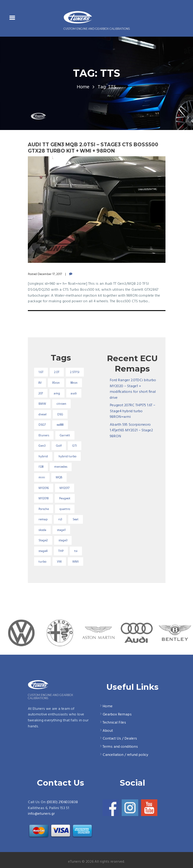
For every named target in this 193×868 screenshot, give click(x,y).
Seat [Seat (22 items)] (76, 519)
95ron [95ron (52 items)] (56, 383)
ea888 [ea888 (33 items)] (60, 425)
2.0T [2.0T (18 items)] (57, 372)
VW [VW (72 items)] (59, 562)
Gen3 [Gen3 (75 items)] (42, 446)
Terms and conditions (120, 747)
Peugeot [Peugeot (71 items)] (65, 498)
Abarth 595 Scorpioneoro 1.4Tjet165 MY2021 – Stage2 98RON (131, 431)
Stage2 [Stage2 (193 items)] (43, 540)
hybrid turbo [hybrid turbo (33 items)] (67, 456)
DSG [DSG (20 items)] (60, 414)
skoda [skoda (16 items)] (42, 530)
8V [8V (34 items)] (40, 383)
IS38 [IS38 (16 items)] (41, 467)
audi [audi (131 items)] (74, 393)
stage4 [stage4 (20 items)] (43, 551)
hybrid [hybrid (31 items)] (43, 456)
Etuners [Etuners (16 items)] (44, 435)
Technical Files (114, 723)
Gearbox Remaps (117, 715)
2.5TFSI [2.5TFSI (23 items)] (75, 372)
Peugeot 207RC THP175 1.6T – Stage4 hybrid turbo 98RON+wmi (132, 411)
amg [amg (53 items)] (57, 393)
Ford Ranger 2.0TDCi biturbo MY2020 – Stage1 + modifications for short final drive (133, 389)
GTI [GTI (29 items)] (75, 446)
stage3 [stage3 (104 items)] (63, 540)
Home (83, 87)
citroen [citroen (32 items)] (61, 404)
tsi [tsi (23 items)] (76, 551)
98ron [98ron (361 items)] (74, 383)
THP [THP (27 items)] (61, 551)
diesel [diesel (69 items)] (43, 414)
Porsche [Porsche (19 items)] (44, 509)
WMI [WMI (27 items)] (76, 562)
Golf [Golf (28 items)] (59, 446)
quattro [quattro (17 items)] (65, 509)
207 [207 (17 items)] (41, 393)
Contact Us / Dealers (120, 739)
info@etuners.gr (41, 814)
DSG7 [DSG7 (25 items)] (42, 425)
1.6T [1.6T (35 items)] (41, 372)
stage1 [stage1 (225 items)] (61, 530)
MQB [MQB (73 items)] (59, 477)
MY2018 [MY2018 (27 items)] (43, 498)
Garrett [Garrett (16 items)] (65, 435)
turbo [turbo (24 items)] (42, 562)
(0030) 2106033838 (62, 802)
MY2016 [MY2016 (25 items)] (44, 488)
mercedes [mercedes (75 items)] (61, 467)
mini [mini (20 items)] (42, 477)
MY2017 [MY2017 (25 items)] (65, 488)
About (108, 731)
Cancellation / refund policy (125, 755)
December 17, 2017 (50, 274)
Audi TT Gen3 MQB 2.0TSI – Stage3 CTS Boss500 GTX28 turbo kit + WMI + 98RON (93, 148)
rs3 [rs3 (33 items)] (60, 519)
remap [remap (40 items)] (43, 519)
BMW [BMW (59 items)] (42, 404)
